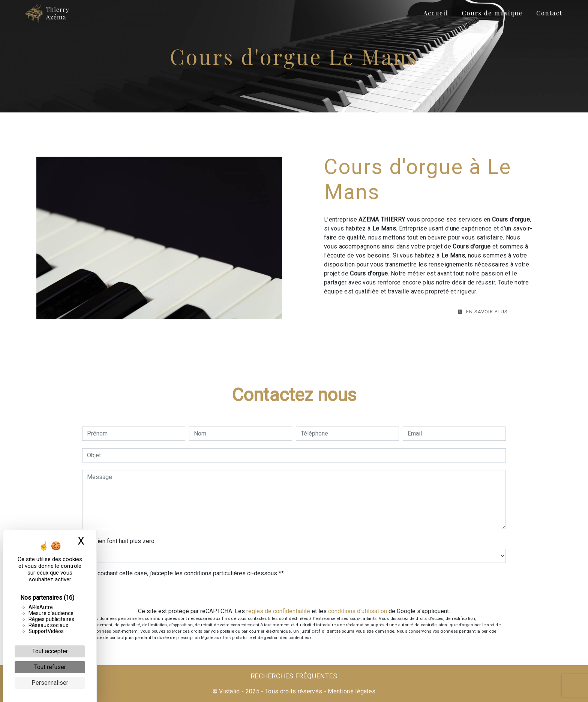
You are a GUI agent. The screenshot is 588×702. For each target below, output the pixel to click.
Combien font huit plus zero (118, 541)
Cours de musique (492, 13)
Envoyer (294, 593)
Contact (549, 13)
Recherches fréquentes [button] (294, 676)
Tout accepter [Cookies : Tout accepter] (50, 651)
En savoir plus (483, 312)
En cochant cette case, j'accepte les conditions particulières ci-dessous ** (187, 573)
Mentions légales (351, 691)
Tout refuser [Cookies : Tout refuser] (50, 667)
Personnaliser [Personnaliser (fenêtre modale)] (50, 683)
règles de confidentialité (278, 611)
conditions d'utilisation (358, 611)
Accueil (436, 13)
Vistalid (229, 691)
